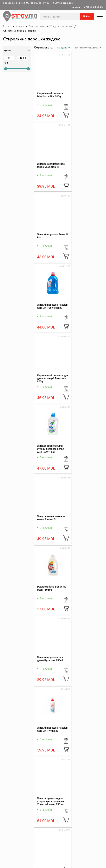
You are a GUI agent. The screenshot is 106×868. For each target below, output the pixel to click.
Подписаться (94, 785)
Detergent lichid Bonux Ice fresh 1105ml (85, 306)
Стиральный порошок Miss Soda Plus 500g (50, 95)
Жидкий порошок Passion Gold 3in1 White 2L (86, 378)
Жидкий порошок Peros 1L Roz (48, 165)
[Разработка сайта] (99, 862)
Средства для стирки (61, 26)
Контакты (12, 827)
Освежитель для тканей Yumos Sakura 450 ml (50, 519)
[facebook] (5, 863)
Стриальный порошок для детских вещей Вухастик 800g (50, 238)
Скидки (11, 840)
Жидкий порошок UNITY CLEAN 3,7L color (86, 659)
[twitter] (14, 863)
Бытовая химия (37, 26)
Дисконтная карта (84, 827)
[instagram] (22, 863)
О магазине (47, 827)
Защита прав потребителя (48, 840)
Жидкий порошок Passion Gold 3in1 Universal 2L (83, 167)
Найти (87, 16)
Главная (7, 26)
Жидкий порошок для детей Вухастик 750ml (50, 377)
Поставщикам (48, 856)
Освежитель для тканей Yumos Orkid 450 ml (49, 590)
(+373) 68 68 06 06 (92, 7)
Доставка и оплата (51, 852)
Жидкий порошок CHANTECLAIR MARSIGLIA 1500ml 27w (86, 590)
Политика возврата (85, 836)
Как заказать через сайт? (51, 847)
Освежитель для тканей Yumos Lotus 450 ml (84, 449)
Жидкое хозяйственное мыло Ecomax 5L (51, 306)
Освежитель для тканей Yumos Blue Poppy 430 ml (48, 660)
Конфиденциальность (86, 832)
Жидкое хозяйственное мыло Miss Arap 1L (86, 95)
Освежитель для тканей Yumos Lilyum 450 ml (84, 519)
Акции (11, 836)
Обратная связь (83, 840)
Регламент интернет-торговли (52, 833)
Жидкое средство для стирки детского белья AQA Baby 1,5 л (86, 238)
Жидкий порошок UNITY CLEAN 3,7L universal (48, 731)
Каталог (20, 26)
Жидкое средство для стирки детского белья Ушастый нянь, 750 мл (51, 449)
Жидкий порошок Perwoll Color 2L (83, 729)
